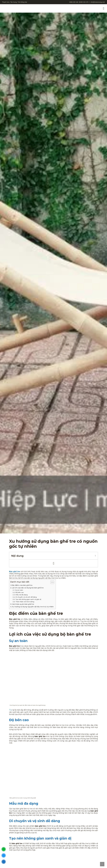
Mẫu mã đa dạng (22, 595)
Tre (11, 710)
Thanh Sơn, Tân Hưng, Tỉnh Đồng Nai (15, 2)
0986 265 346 (74, 2)
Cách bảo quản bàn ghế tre (23, 604)
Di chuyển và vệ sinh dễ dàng (26, 597)
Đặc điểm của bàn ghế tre (22, 585)
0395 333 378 (84, 2)
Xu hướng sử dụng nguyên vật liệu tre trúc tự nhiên (33, 607)
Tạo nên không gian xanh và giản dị (28, 599)
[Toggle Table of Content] (51, 582)
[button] (104, 8)
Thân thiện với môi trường (25, 602)
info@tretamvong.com (98, 2)
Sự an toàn (19, 590)
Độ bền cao (20, 592)
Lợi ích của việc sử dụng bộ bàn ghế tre (28, 588)
